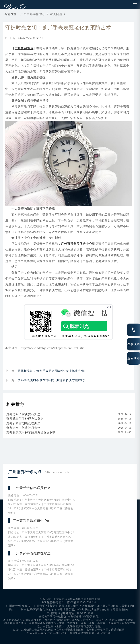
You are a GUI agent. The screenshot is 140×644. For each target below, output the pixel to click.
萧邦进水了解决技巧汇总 (23, 414)
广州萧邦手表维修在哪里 (32, 553)
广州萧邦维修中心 (33, 14)
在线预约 (134, 344)
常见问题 (56, 14)
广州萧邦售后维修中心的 (32, 521)
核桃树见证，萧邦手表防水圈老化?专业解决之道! (51, 371)
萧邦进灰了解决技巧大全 (23, 428)
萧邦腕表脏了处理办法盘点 (25, 419)
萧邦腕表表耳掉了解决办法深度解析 (31, 432)
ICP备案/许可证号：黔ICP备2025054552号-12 (70, 602)
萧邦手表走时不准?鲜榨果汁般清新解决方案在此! (51, 380)
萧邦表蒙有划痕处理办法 (23, 423)
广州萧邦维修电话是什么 (32, 488)
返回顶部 (134, 358)
